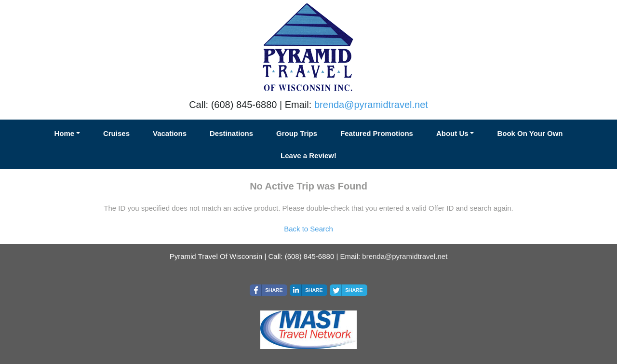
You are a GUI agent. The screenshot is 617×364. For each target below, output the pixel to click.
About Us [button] (452, 133)
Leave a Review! (308, 155)
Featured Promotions (377, 133)
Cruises (116, 133)
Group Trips (297, 133)
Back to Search (308, 229)
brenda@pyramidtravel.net (371, 105)
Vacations (170, 133)
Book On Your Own (530, 133)
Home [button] (64, 133)
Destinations (231, 133)
